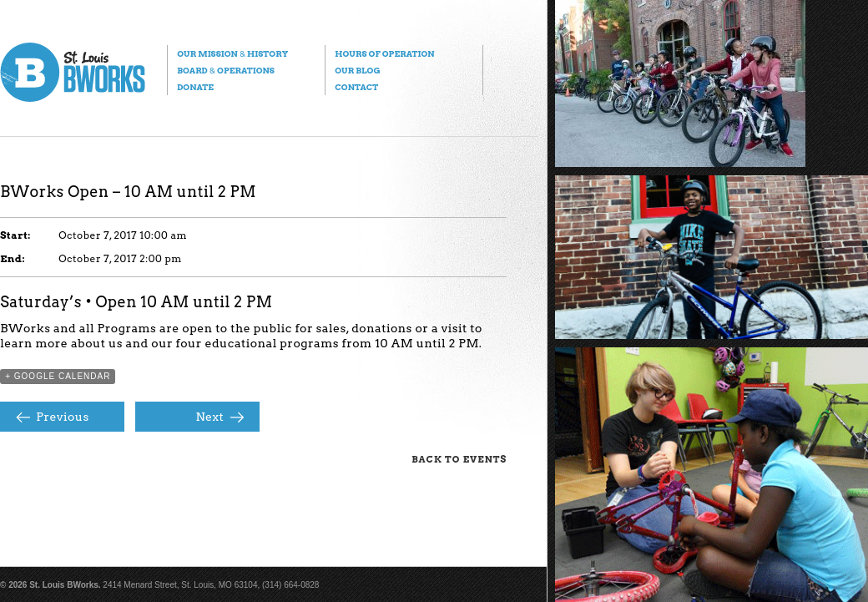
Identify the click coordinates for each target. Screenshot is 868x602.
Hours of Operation (384, 53)
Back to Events (459, 459)
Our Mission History (232, 53)
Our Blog (357, 70)
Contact (356, 87)
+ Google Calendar (58, 376)
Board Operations (226, 70)
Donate (195, 87)
